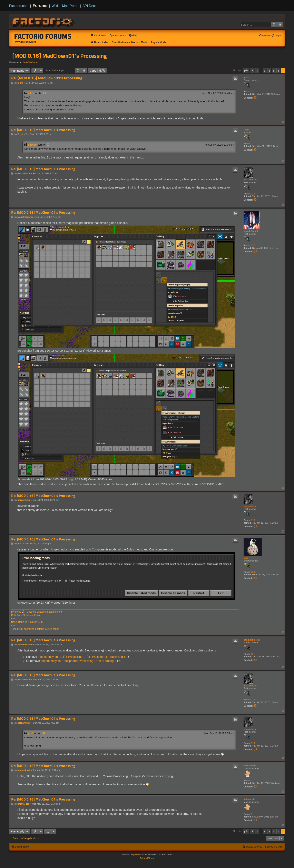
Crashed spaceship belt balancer (45, 612)
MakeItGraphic (251, 231)
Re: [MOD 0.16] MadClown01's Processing (47, 78)
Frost (246, 130)
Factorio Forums (43, 36)
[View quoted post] (45, 93)
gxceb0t (33, 145)
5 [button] (274, 71)
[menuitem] (117, 36)
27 (252, 144)
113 (253, 194)
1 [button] (257, 71)
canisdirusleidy (252, 640)
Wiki (55, 6)
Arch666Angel (30, 63)
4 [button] (269, 71)
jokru (246, 77)
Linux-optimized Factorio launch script (38, 629)
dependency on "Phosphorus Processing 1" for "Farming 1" (79, 661)
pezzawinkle (250, 180)
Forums (40, 6)
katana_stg (249, 799)
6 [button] (278, 71)
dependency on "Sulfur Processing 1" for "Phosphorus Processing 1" (82, 657)
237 (253, 245)
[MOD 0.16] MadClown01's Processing (60, 56)
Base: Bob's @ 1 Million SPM (27, 622)
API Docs (90, 6)
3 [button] (265, 71)
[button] (246, 71)
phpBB (136, 855)
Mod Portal (70, 6)
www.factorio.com (25, 42)
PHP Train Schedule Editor (26, 615)
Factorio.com (19, 6)
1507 (254, 572)
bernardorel (250, 766)
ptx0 (246, 558)
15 (252, 654)
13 (252, 91)
